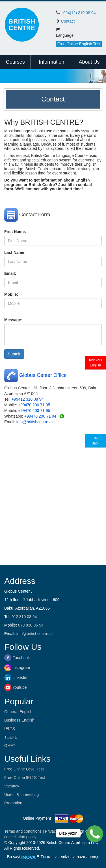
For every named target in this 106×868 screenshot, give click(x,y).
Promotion (13, 803)
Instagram (17, 668)
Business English (19, 720)
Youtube (16, 687)
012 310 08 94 (24, 617)
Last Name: (15, 252)
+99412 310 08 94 (28, 399)
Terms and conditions (23, 831)
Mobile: (11, 294)
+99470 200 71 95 (34, 405)
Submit (14, 354)
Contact (68, 21)
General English (18, 712)
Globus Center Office (43, 375)
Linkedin (16, 677)
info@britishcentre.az (35, 422)
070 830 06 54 (31, 625)
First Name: (15, 232)
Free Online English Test (79, 44)
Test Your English (95, 363)
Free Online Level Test (24, 769)
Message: (13, 320)
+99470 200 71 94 (40, 416)
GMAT (10, 746)
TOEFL (11, 737)
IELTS (10, 729)
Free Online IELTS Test (25, 778)
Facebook (17, 658)
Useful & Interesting (21, 794)
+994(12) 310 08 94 (78, 13)
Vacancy (12, 786)
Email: (10, 273)
